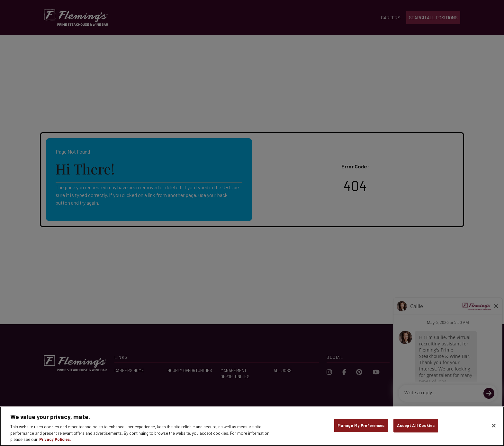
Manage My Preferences (361, 425)
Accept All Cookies (416, 425)
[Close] (494, 426)
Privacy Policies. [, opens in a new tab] (55, 439)
